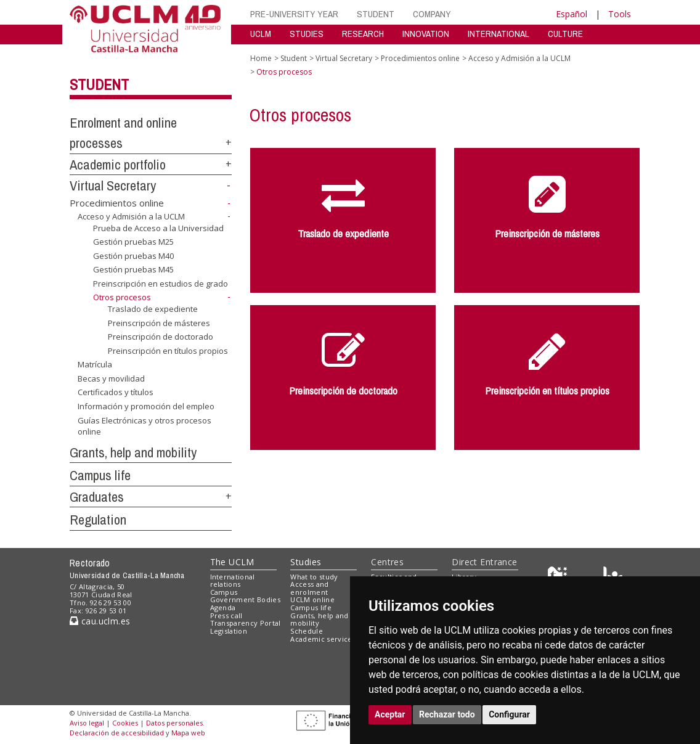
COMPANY (432, 14)
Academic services (323, 639)
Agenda (223, 607)
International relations (233, 581)
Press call (226, 615)
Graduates (97, 497)
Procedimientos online (117, 203)
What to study (314, 577)
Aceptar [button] (390, 714)
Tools (620, 14)
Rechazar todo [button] (447, 714)
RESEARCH (363, 34)
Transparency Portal (246, 623)
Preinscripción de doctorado (161, 337)
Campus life (100, 475)
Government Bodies (246, 599)
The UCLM (232, 562)
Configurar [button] (509, 714)
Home (261, 58)
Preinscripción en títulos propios (168, 351)
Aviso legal (87, 723)
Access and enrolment (309, 588)
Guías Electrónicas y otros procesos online (144, 426)
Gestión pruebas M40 (133, 256)
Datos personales (174, 723)
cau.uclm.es (100, 621)
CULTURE (565, 34)
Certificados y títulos (116, 392)
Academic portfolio (118, 165)
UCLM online (312, 599)
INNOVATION (426, 34)
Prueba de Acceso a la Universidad (158, 228)
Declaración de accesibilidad (117, 733)
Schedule (307, 631)
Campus (224, 592)
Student (99, 84)
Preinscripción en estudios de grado (161, 284)
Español (572, 14)
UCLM (261, 34)
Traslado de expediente (153, 309)
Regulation (98, 520)
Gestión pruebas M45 (133, 269)
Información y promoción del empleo (146, 406)
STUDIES (307, 34)
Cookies (125, 723)
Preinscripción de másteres (159, 322)
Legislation (229, 631)
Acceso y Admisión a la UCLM (131, 216)
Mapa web (188, 733)
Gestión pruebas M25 (133, 242)
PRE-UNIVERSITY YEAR (294, 14)
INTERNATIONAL (499, 34)
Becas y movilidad (111, 378)
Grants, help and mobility (133, 452)
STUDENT (376, 14)
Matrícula (95, 364)
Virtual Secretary (113, 186)
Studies (306, 562)
